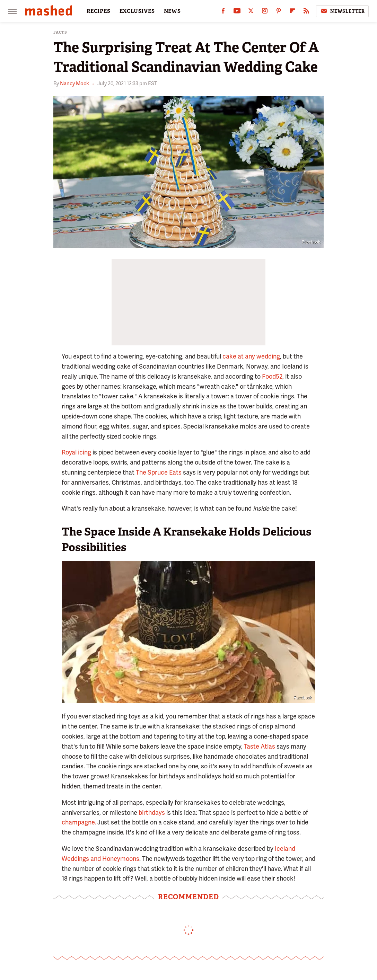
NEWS (172, 11)
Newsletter (342, 11)
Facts (60, 32)
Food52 (272, 376)
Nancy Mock (74, 83)
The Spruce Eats (159, 472)
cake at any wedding (251, 356)
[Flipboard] (292, 12)
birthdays (152, 813)
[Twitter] (251, 12)
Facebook (311, 242)
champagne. (79, 822)
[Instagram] (265, 12)
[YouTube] (237, 12)
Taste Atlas (260, 746)
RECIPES (99, 11)
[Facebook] (223, 12)
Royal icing (76, 452)
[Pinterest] (279, 12)
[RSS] (306, 12)
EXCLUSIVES (137, 11)
